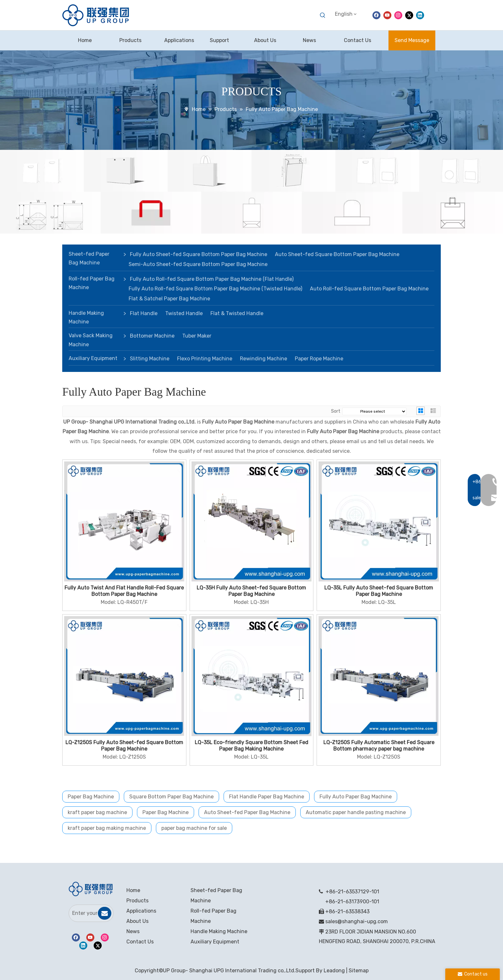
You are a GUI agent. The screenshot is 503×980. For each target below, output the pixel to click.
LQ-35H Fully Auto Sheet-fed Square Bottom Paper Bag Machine (251, 591)
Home (133, 890)
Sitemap (359, 971)
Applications (141, 911)
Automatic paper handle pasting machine (356, 812)
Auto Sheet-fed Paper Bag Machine (247, 812)
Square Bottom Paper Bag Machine (171, 797)
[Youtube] (387, 15)
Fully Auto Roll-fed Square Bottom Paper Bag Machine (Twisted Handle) (215, 289)
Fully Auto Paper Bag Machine (356, 797)
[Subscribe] (105, 913)
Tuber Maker (197, 336)
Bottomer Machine (152, 336)
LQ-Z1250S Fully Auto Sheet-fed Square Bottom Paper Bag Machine (124, 746)
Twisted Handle (184, 313)
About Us (137, 921)
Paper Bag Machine (91, 797)
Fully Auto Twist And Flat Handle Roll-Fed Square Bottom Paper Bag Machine (124, 591)
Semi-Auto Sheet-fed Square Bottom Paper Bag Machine (198, 264)
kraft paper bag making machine (107, 828)
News (133, 931)
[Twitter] (409, 15)
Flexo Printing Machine (205, 359)
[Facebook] (376, 15)
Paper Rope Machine (319, 359)
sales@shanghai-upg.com (357, 921)
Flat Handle (144, 313)
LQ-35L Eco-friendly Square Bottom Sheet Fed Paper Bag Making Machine (251, 746)
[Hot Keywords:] (323, 15)
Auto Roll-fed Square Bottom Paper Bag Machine (369, 289)
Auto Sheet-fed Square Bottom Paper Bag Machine (337, 254)
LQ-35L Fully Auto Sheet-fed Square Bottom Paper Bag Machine (379, 591)
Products (137, 901)
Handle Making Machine (86, 317)
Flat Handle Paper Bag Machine (267, 797)
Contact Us (140, 942)
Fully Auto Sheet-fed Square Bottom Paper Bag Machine (199, 254)
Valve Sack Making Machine (91, 340)
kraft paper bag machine (97, 812)
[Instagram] (398, 15)
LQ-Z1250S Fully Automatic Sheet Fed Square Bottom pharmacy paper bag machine (379, 746)
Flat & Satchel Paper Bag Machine (169, 299)
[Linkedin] (420, 15)
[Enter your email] (83, 913)
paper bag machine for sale (194, 828)
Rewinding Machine (264, 359)
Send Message (412, 40)
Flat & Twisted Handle (237, 313)
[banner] (251, 192)
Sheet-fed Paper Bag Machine (89, 258)
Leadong (334, 971)
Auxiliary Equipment (93, 358)
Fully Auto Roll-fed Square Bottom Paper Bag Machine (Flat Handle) (212, 279)
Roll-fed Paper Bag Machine (92, 283)
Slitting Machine (150, 359)
